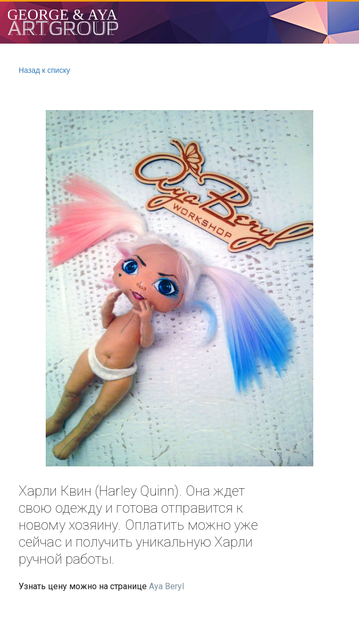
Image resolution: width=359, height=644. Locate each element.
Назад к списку (44, 70)
